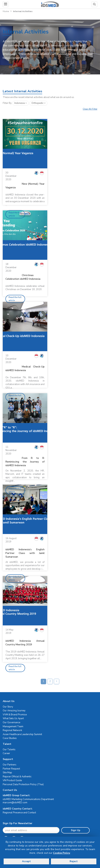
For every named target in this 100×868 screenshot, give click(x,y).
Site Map (7, 773)
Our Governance (11, 722)
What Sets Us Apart (13, 718)
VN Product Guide (12, 780)
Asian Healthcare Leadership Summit (22, 734)
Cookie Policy (62, 853)
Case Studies (10, 738)
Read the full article (15, 214)
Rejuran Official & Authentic (17, 777)
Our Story (8, 707)
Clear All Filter (90, 109)
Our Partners (10, 765)
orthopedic (38, 103)
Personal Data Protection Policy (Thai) (23, 784)
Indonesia (21, 103)
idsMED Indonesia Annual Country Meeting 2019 (25, 643)
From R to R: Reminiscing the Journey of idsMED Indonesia (25, 462)
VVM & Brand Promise (15, 715)
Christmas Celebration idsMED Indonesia (23, 277)
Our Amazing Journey (14, 711)
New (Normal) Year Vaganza (25, 186)
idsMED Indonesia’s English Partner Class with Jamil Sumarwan (25, 553)
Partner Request (11, 769)
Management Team (13, 727)
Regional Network (12, 730)
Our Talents (9, 750)
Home (6, 11)
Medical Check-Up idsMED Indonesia (25, 368)
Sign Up (76, 830)
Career (6, 753)
